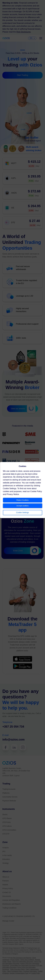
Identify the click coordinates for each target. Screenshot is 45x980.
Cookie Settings (22, 512)
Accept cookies (22, 506)
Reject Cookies (22, 500)
